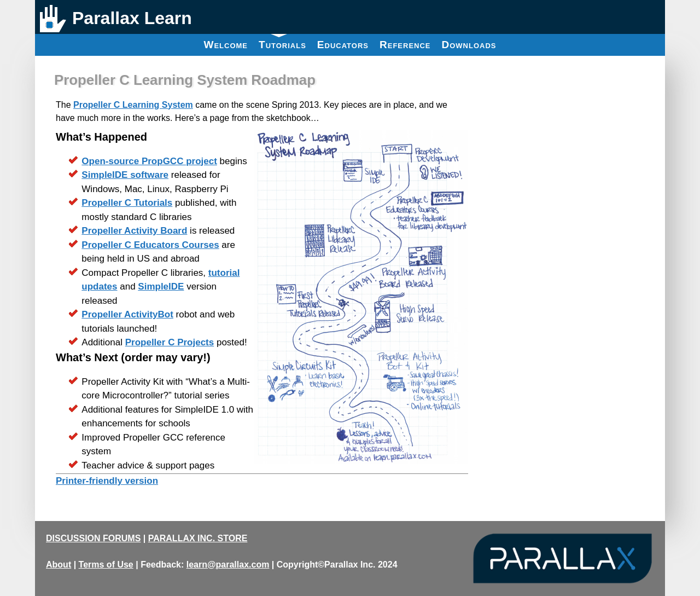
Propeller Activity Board (134, 231)
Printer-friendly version (107, 481)
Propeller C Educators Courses (150, 245)
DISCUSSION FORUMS (93, 538)
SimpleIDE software (125, 175)
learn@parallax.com (228, 565)
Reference (405, 45)
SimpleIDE (161, 287)
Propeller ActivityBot (127, 314)
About (59, 565)
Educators (343, 45)
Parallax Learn (132, 18)
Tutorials (282, 42)
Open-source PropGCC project (149, 161)
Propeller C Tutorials (127, 203)
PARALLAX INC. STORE (198, 538)
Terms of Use (106, 565)
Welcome (226, 45)
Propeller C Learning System (133, 105)
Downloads (469, 45)
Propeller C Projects (170, 342)
